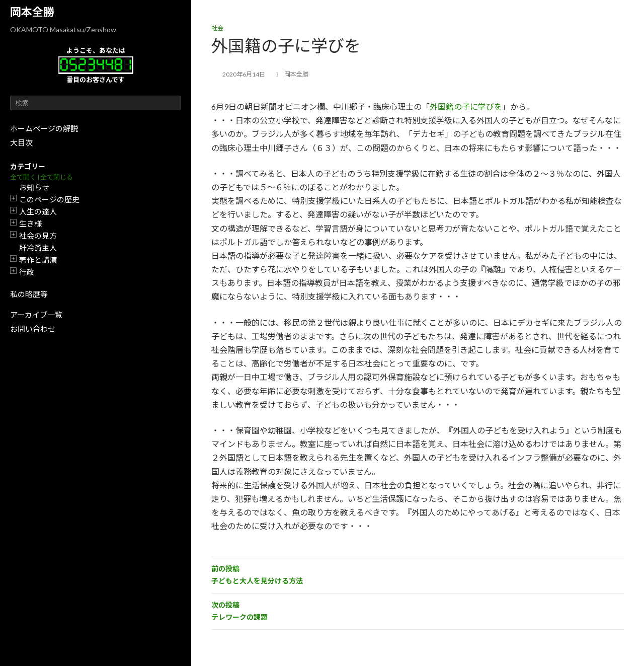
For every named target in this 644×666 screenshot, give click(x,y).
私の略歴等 (29, 294)
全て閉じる (57, 177)
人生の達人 (38, 211)
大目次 (21, 142)
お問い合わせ (33, 329)
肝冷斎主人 (38, 248)
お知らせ (34, 187)
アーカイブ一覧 (36, 315)
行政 (27, 272)
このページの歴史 (49, 199)
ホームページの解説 (44, 128)
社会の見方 (38, 236)
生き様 (30, 224)
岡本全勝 (32, 12)
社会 (217, 28)
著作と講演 (38, 260)
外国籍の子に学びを (466, 106)
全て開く (23, 177)
